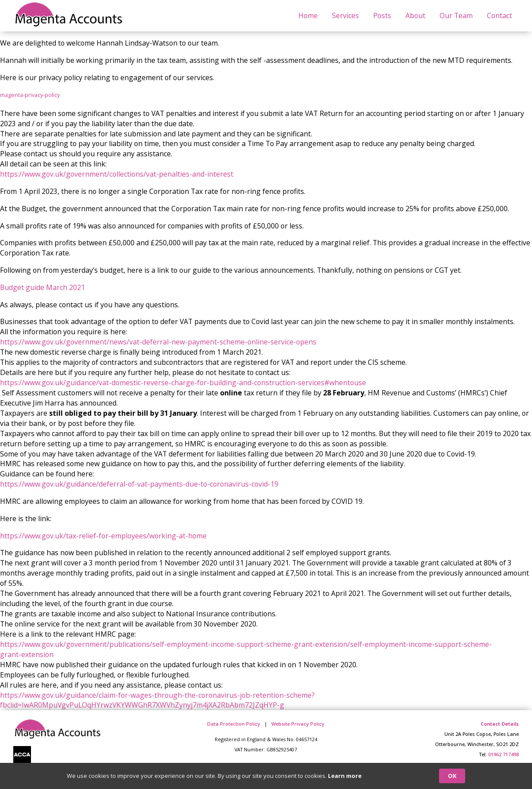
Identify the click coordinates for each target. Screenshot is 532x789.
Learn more (345, 776)
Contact (499, 15)
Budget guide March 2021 (42, 287)
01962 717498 (503, 754)
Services (345, 15)
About (415, 15)
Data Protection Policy (234, 724)
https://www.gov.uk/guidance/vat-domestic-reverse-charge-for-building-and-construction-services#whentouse (183, 383)
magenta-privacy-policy (30, 95)
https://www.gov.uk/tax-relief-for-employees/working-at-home (103, 536)
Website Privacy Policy (298, 724)
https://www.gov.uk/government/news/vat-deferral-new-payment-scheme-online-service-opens (158, 342)
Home (308, 15)
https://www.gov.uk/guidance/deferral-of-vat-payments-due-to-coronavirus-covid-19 (139, 484)
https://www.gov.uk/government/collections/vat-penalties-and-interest (117, 174)
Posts (382, 15)
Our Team (456, 15)
